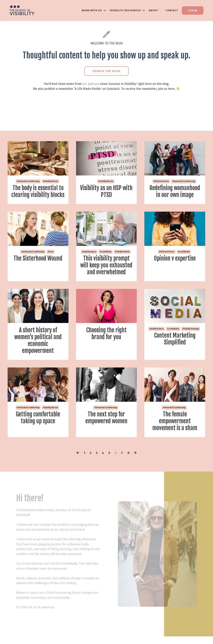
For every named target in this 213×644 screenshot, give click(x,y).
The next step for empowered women (106, 418)
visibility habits (122, 252)
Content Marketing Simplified (175, 339)
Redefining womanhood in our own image (175, 191)
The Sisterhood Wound (38, 258)
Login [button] (193, 11)
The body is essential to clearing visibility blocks (38, 191)
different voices (161, 181)
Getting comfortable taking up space (38, 418)
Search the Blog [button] (106, 71)
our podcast (91, 84)
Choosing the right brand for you (106, 334)
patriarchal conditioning (28, 181)
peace (51, 252)
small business (89, 252)
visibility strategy (191, 329)
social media (106, 252)
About (153, 10)
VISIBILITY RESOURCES (127, 10)
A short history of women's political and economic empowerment (38, 340)
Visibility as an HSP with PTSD (106, 191)
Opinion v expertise (175, 258)
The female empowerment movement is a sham (175, 421)
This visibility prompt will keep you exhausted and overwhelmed (106, 265)
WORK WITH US (94, 10)
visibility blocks (50, 181)
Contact (172, 10)
